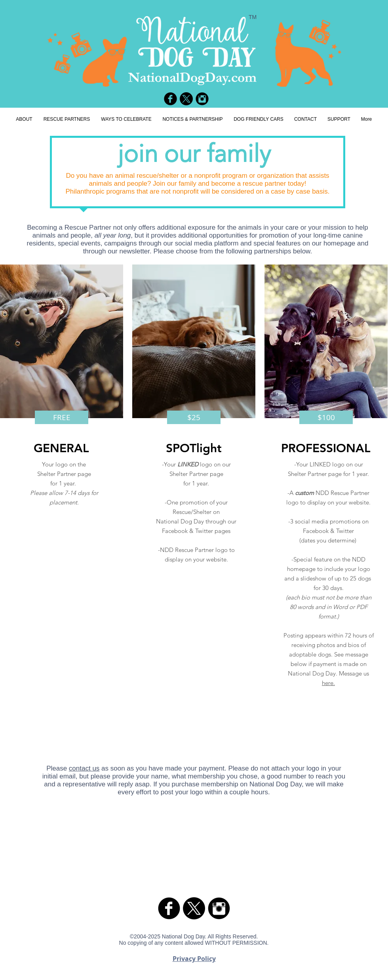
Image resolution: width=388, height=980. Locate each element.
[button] (62, 417)
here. (328, 683)
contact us (84, 768)
